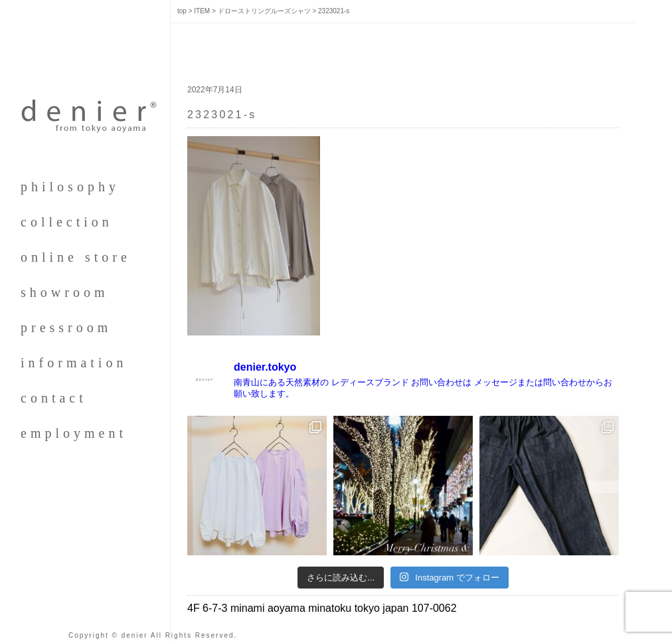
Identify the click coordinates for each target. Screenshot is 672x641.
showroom (64, 292)
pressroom (66, 327)
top (182, 11)
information (74, 363)
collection (67, 222)
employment (74, 433)
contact (54, 398)
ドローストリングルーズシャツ (264, 11)
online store (76, 257)
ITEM (202, 11)
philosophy (70, 187)
